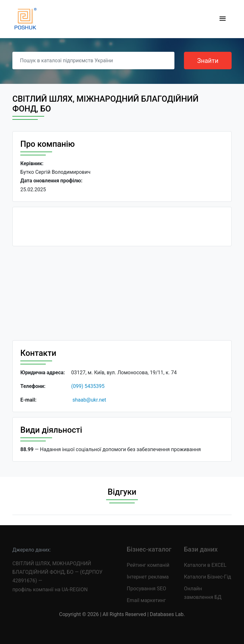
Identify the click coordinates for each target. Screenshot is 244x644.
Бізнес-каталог (149, 549)
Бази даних (201, 549)
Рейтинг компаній (148, 565)
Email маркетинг (146, 600)
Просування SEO (146, 589)
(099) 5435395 (88, 386)
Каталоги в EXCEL (205, 565)
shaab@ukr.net (89, 400)
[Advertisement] (122, 296)
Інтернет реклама (148, 577)
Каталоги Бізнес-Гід (207, 577)
